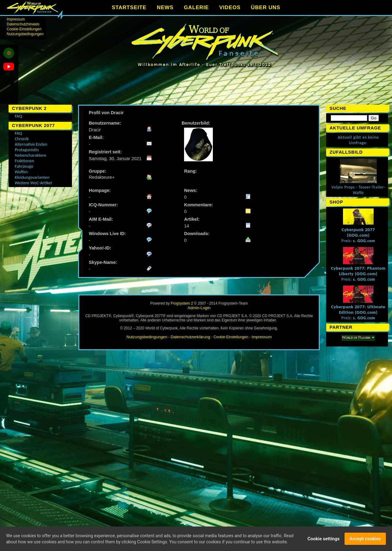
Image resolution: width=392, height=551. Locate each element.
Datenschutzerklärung (190, 337)
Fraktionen (24, 161)
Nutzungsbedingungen (25, 34)
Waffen (21, 172)
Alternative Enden (31, 144)
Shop (336, 202)
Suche (338, 108)
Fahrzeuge (24, 166)
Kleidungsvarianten (32, 177)
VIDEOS (230, 7)
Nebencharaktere (30, 155)
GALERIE (196, 7)
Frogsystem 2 (182, 303)
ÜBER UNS (266, 7)
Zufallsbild (346, 152)
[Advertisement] (199, 89)
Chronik (22, 139)
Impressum (16, 19)
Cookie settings (324, 540)
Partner (341, 327)
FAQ (18, 116)
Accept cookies (365, 540)
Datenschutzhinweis (23, 24)
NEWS (165, 7)
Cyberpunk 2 (29, 108)
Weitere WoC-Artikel (33, 183)
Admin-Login (199, 308)
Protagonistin (27, 150)
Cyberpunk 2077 (33, 126)
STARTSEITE (129, 7)
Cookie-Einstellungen (24, 29)
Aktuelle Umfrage (355, 128)
